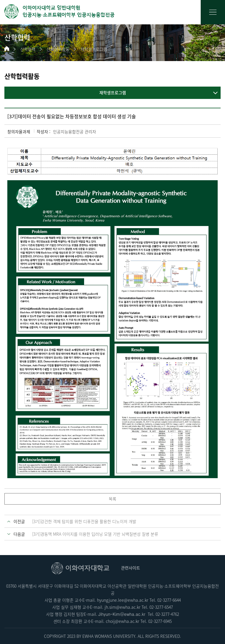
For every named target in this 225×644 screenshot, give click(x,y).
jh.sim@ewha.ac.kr (122, 607)
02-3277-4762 (167, 614)
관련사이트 (131, 568)
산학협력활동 (58, 49)
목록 (112, 499)
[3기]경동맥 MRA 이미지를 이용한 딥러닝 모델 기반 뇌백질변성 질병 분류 (95, 534)
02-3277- (165, 600)
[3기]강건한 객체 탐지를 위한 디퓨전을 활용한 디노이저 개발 (84, 521)
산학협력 (28, 49)
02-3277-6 (157, 621)
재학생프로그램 (94, 49)
